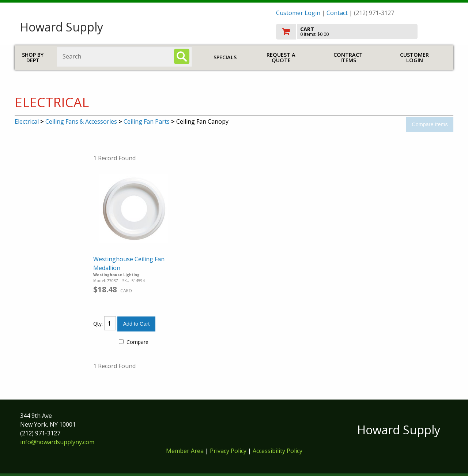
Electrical (27, 121)
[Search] (182, 56)
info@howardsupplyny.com (57, 442)
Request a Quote (281, 58)
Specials (225, 57)
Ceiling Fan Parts (147, 121)
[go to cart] (362, 32)
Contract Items (348, 58)
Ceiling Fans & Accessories (81, 121)
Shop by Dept (33, 58)
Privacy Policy (229, 451)
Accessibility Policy (278, 451)
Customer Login (298, 13)
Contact (337, 13)
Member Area (185, 451)
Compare (134, 342)
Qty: (98, 324)
